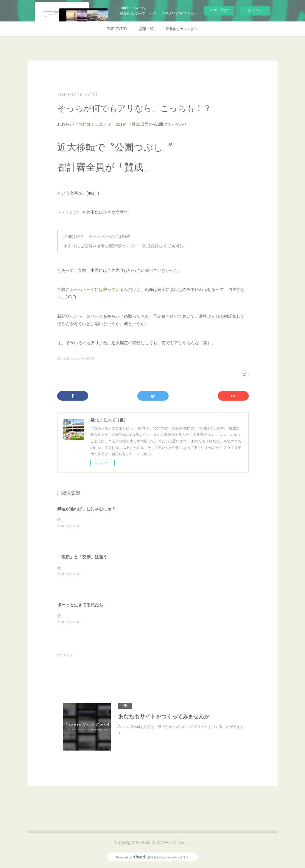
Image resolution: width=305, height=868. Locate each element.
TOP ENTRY (117, 29)
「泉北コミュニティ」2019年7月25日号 (111, 124)
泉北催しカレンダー (182, 29)
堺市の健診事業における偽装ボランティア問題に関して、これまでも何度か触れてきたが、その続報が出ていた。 (148, 520)
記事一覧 (147, 29)
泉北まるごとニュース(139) (76, 358)
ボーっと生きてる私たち (80, 605)
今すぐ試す (219, 10)
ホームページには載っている (97, 289)
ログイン (255, 11)
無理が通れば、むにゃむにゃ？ (86, 509)
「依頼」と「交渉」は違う (82, 557)
